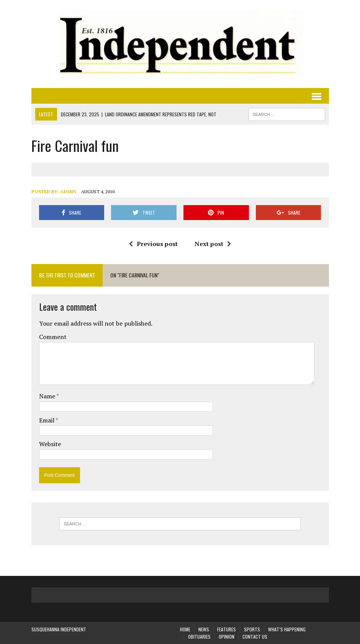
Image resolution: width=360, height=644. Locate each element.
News (204, 629)
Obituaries (199, 637)
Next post (213, 244)
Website (50, 444)
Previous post (153, 244)
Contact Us (255, 637)
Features (227, 629)
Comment (53, 337)
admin (68, 192)
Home (185, 629)
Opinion (227, 637)
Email (47, 420)
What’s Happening (287, 629)
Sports (252, 629)
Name (48, 396)
